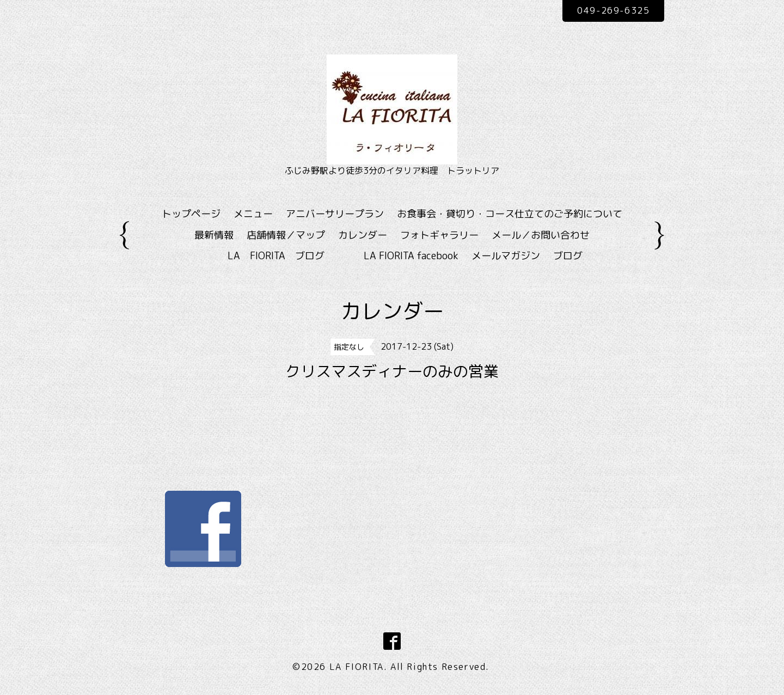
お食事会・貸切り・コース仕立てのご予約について (510, 214)
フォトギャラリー (439, 235)
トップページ (191, 214)
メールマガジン (506, 256)
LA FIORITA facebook (411, 256)
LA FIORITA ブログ (292, 256)
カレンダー (363, 235)
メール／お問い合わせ (541, 235)
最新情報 (214, 235)
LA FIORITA (357, 667)
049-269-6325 (613, 10)
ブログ (568, 256)
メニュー (253, 214)
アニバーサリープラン (335, 214)
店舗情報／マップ (286, 235)
